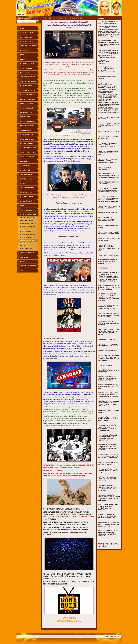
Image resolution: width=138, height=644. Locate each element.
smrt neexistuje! (26, 175)
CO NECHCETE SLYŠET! (28, 152)
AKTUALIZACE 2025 (26, 33)
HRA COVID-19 (24, 246)
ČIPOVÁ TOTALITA (26, 192)
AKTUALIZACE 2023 (26, 41)
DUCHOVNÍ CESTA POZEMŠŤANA (26, 113)
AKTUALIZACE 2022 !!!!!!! (28, 46)
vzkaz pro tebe (26, 68)
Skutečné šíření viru (27, 229)
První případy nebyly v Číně (28, 226)
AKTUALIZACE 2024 (26, 37)
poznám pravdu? (26, 126)
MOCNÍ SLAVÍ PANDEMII (56, 18)
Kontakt (23, 270)
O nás (22, 55)
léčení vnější (25, 166)
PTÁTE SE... (24, 183)
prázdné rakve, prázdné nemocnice (28, 238)
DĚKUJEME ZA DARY (27, 64)
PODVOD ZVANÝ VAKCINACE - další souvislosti (28, 235)
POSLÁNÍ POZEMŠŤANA (28, 108)
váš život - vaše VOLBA (26, 87)
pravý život (24, 73)
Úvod (45, 18)
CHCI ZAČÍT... (24, 161)
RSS (48, 1)
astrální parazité (27, 188)
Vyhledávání (22, 18)
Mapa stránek (40, 1)
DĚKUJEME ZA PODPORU (28, 266)
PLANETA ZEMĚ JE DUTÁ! (28, 148)
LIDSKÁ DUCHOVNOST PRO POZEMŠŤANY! (27, 78)
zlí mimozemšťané (27, 139)
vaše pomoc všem (27, 197)
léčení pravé (25, 170)
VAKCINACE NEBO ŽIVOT (28, 210)
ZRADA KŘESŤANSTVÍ (27, 90)
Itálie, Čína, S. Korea (27, 220)
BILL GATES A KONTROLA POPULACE (27, 243)
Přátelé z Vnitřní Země (27, 144)
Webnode (117, 636)
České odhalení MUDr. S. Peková (28, 224)
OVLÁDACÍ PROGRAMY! (28, 121)
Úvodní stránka (24, 1)
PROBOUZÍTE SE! (26, 130)
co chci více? (25, 117)
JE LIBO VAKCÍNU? (25, 232)
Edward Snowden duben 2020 (28, 240)
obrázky (23, 206)
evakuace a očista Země (27, 158)
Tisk (32, 1)
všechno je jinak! (27, 95)
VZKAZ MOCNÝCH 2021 (27, 218)
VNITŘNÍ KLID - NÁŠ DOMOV (26, 104)
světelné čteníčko (27, 201)
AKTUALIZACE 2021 (26, 50)
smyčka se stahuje (27, 253)
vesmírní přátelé (26, 135)
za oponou (24, 257)
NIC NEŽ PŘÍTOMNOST (27, 99)
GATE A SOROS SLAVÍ (26, 249)
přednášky (24, 262)
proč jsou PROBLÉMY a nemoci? (28, 82)
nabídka (23, 59)
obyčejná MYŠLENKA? (28, 179)
